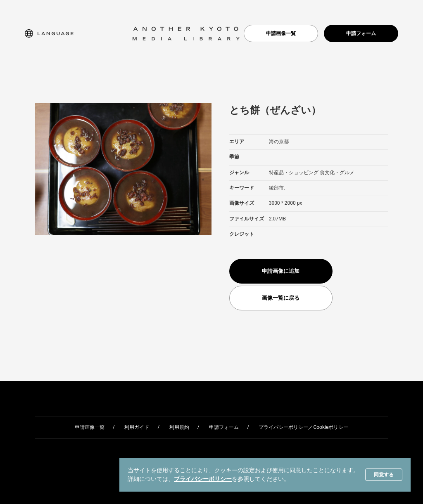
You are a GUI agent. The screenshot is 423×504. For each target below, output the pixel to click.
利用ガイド (137, 427)
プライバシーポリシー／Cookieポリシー (303, 427)
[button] (49, 33)
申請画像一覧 (281, 33)
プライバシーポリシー (203, 479)
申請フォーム (361, 33)
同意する (384, 475)
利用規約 (179, 427)
